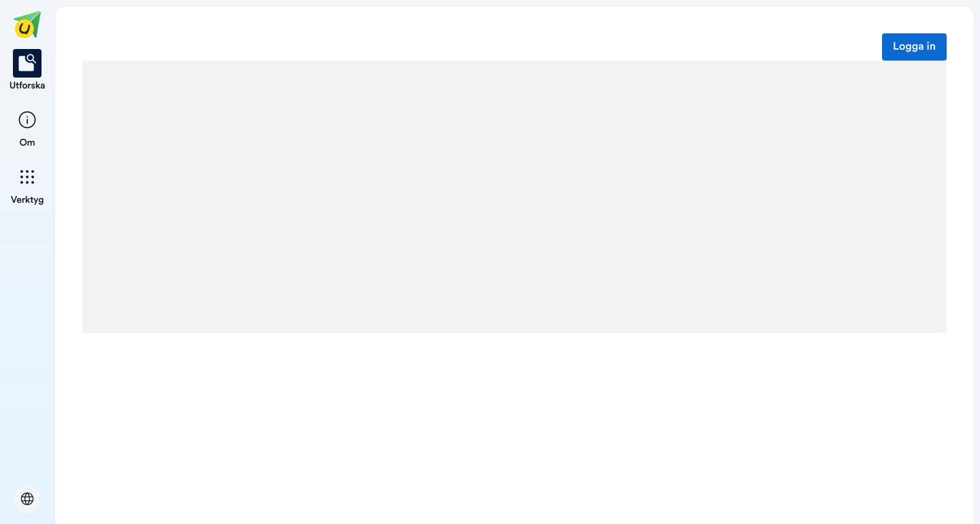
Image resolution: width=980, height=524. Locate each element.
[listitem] (28, 71)
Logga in (914, 47)
